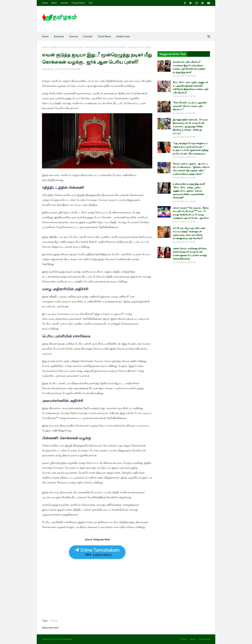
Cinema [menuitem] (73, 36)
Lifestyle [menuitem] (88, 36)
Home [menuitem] (45, 36)
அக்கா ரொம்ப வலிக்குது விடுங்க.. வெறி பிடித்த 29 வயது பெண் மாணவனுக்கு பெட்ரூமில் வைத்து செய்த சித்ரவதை (190, 254)
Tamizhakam (66, 639)
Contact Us (205, 639)
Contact (64, 3)
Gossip (53, 47)
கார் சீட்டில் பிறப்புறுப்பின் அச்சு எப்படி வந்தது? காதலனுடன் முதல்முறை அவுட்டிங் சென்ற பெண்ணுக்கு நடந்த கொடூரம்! (189, 233)
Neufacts (49, 69)
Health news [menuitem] (123, 36)
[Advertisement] (97, 592)
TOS (90, 3)
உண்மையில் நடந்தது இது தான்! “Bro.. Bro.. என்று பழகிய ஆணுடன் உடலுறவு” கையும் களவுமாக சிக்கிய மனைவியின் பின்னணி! (189, 191)
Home (45, 3)
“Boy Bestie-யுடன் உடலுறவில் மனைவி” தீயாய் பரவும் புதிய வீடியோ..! (190, 106)
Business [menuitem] (59, 36)
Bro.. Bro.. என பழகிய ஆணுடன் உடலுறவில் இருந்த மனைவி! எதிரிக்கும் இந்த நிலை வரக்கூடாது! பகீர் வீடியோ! (190, 87)
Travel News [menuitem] (104, 36)
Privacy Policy (78, 3)
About (54, 3)
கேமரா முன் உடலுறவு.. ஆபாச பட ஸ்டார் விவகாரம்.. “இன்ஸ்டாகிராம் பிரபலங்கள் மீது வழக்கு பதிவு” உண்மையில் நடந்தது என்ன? (191, 169)
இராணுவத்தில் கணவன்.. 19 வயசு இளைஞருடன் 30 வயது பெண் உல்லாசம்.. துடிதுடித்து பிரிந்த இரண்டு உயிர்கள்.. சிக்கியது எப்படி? (190, 126)
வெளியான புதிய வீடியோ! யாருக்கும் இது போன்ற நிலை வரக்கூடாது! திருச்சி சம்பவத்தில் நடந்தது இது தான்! (189, 67)
